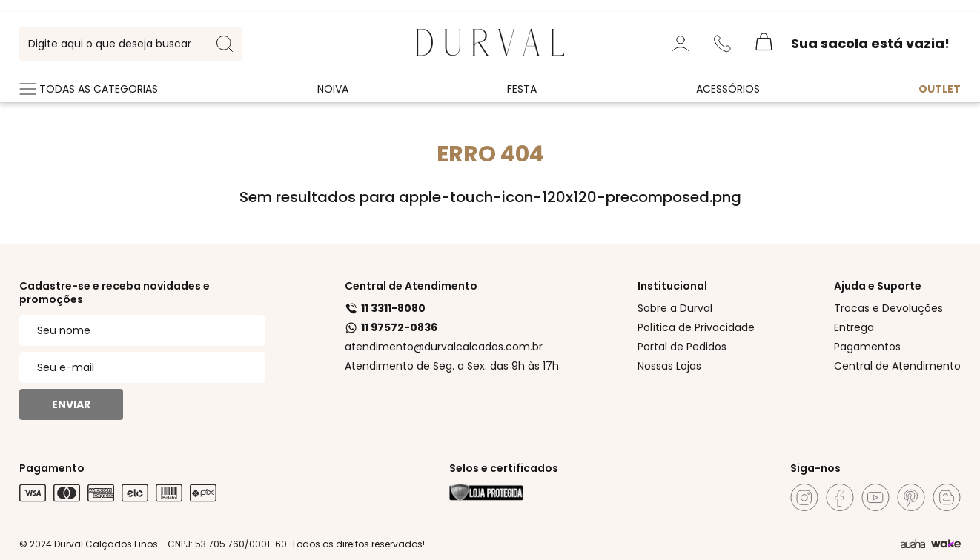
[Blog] (947, 497)
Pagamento (52, 468)
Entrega (854, 327)
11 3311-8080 (385, 308)
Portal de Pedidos (682, 347)
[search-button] (225, 44)
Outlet (940, 89)
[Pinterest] (911, 497)
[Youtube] (875, 497)
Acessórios (728, 89)
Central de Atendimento (411, 286)
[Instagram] (804, 497)
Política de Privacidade (696, 327)
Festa (522, 89)
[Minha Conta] (681, 44)
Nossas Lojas (669, 366)
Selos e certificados (504, 468)
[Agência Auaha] (913, 544)
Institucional (672, 286)
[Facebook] (840, 497)
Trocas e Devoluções (888, 308)
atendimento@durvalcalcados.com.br (444, 347)
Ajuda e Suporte (878, 286)
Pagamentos (867, 347)
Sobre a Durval (675, 308)
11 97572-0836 (391, 327)
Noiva (333, 89)
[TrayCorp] (946, 544)
